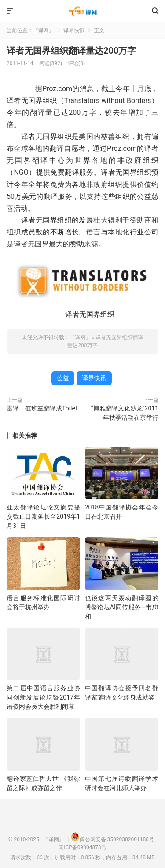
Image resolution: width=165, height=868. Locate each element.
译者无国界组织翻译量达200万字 (71, 51)
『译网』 (82, 11)
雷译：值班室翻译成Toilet (42, 408)
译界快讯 (74, 30)
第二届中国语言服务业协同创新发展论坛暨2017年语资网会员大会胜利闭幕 (43, 697)
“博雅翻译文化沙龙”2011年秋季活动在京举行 (125, 413)
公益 (63, 378)
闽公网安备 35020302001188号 (117, 839)
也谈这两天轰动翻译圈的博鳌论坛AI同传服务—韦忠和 (122, 607)
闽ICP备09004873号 (82, 847)
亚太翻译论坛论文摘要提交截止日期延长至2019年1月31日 (43, 516)
